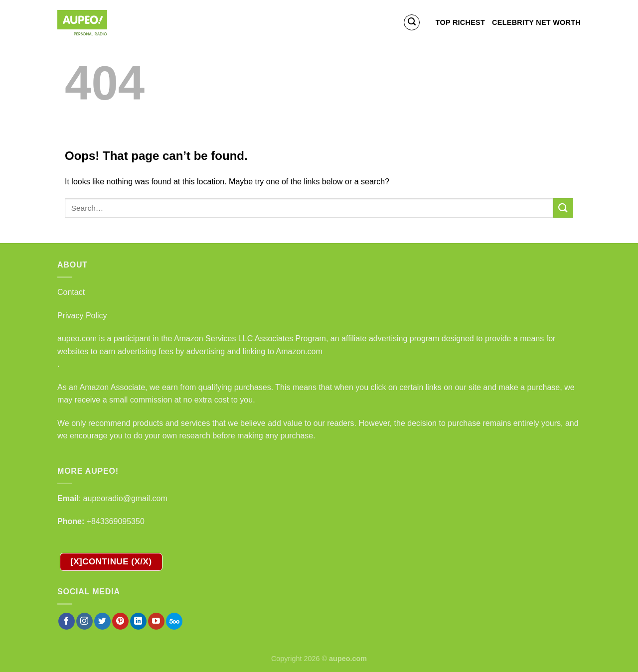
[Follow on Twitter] (102, 621)
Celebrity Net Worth (536, 22)
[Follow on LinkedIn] (138, 621)
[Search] (412, 22)
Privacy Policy (82, 316)
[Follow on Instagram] (84, 621)
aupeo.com (77, 338)
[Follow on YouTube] (156, 621)
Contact (71, 292)
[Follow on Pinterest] (120, 621)
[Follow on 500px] (174, 621)
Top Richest (460, 22)
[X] (111, 562)
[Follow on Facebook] (67, 621)
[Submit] (563, 208)
